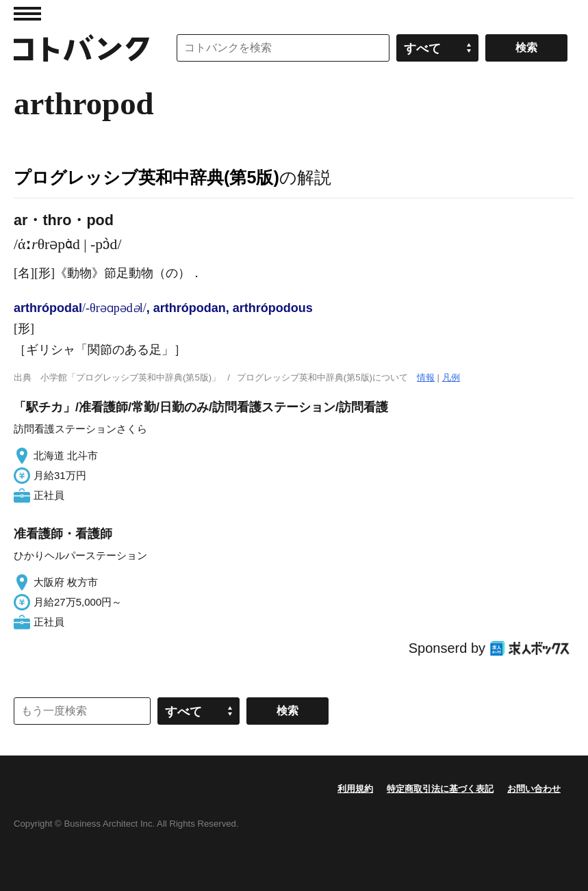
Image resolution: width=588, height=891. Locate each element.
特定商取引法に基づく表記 (440, 789)
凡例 (451, 377)
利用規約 (355, 789)
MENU (27, 14)
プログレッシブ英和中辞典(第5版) (146, 177)
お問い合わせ (534, 789)
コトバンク (81, 48)
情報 (426, 377)
